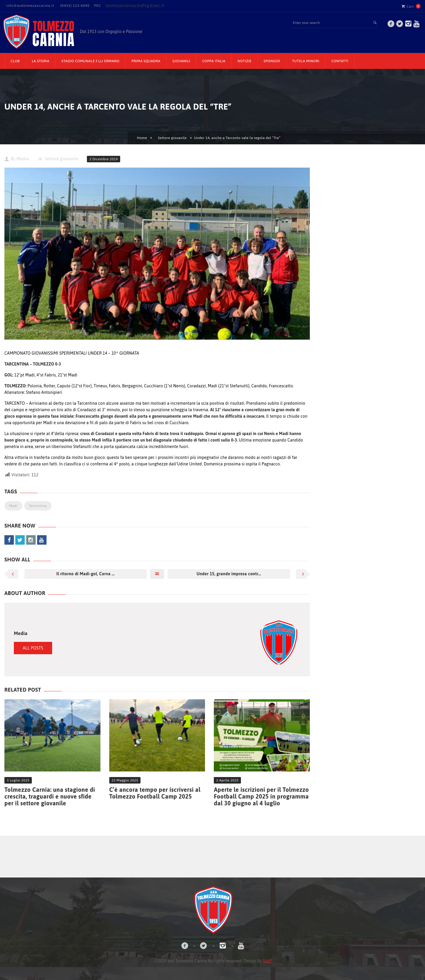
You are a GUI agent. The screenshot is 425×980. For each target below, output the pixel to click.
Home (142, 138)
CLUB (15, 61)
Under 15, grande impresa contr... (229, 574)
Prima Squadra (146, 61)
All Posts (33, 648)
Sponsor (272, 61)
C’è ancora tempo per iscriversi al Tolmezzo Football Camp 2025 (155, 793)
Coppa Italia (214, 61)
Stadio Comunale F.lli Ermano (91, 61)
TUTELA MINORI (306, 61)
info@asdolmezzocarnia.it (30, 6)
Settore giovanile (172, 138)
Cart (408, 6)
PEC (97, 6)
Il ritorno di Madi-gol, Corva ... (85, 574)
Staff (267, 961)
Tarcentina (38, 506)
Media (23, 159)
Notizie (244, 61)
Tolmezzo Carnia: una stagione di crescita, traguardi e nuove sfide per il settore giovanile (50, 796)
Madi (13, 506)
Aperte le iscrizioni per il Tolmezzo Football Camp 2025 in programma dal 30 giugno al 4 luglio (261, 796)
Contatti (340, 61)
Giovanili (181, 61)
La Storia (41, 61)
